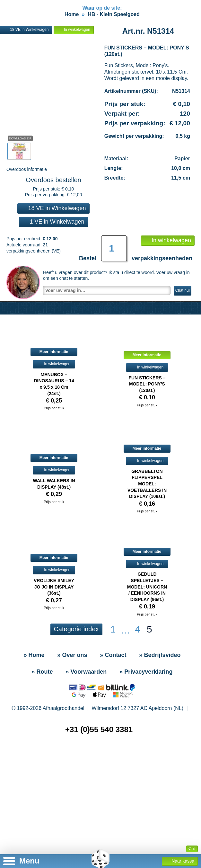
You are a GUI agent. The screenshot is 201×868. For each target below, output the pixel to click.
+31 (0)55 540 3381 (99, 762)
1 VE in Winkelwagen (53, 254)
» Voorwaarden (86, 704)
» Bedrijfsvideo (160, 688)
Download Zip (20, 171)
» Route (42, 704)
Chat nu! (183, 323)
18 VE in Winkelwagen (26, 62)
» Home (34, 688)
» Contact (113, 688)
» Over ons (72, 688)
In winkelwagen (73, 62)
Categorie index (76, 662)
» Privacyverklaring (146, 704)
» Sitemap (102, 790)
